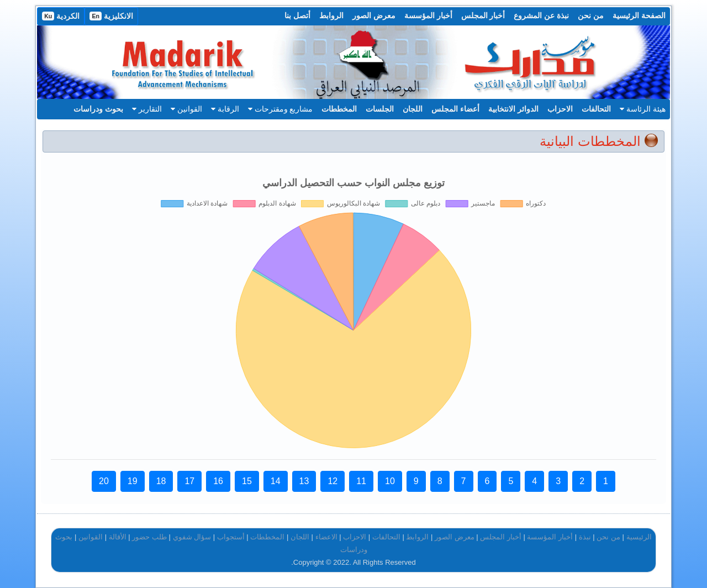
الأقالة (118, 537)
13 (304, 481)
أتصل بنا (297, 15)
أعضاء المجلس (455, 109)
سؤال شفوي (192, 537)
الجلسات (380, 109)
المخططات (339, 109)
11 (361, 481)
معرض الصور (374, 15)
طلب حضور (149, 537)
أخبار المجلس (483, 15)
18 (161, 481)
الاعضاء (326, 537)
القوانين (186, 109)
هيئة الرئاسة (643, 109)
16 (218, 481)
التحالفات (596, 109)
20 (104, 481)
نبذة (585, 537)
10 (390, 481)
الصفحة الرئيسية (639, 15)
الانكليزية (111, 16)
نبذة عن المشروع (541, 15)
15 (247, 481)
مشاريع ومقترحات (281, 109)
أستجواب (231, 537)
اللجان (413, 109)
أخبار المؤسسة (428, 15)
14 (276, 481)
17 (189, 481)
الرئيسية (639, 537)
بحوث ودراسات (98, 109)
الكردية (61, 16)
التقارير (147, 109)
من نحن (591, 15)
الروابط (331, 15)
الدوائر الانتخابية (513, 109)
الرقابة (225, 109)
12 (333, 481)
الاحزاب (560, 109)
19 (133, 481)
